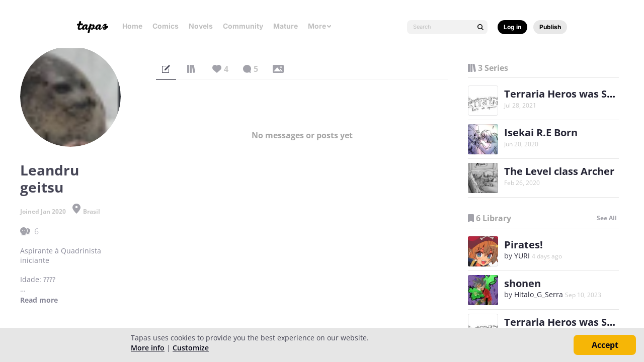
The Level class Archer (559, 171)
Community (243, 26)
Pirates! (524, 245)
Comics (166, 26)
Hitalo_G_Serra (539, 294)
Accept (605, 345)
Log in (512, 27)
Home (132, 26)
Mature (286, 26)
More (320, 26)
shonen (522, 283)
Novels (201, 26)
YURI (522, 256)
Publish (550, 27)
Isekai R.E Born (541, 132)
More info (148, 348)
